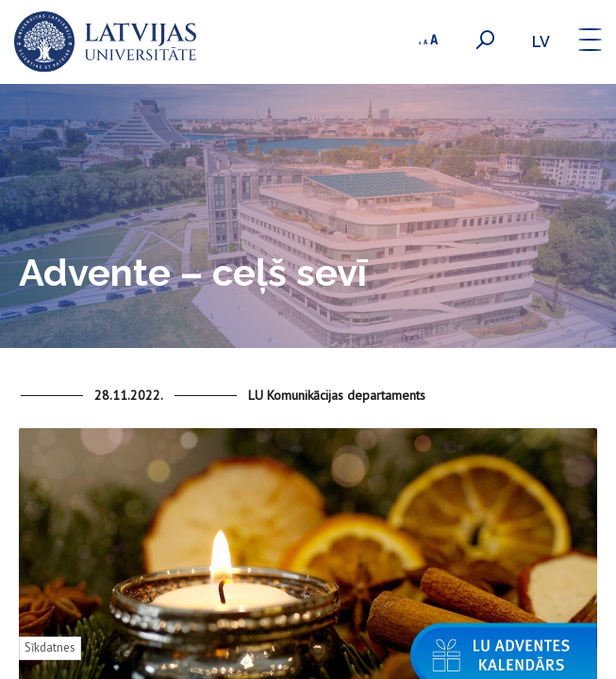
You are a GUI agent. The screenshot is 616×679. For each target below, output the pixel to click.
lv (541, 42)
